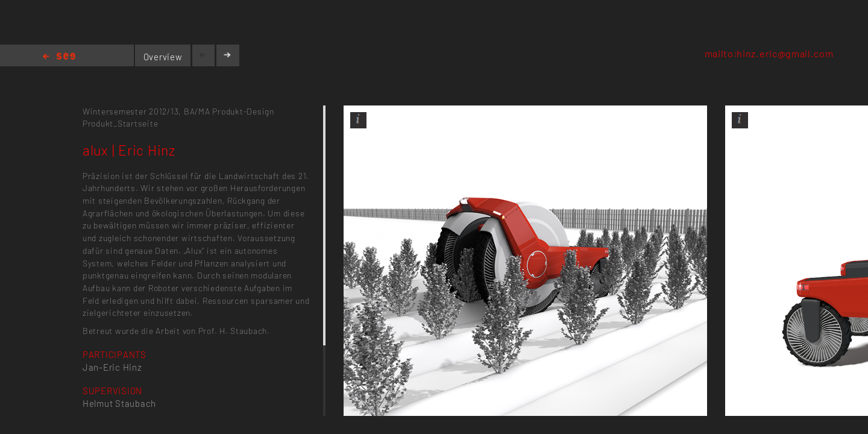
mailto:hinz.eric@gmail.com (769, 53)
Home (59, 57)
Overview (163, 57)
